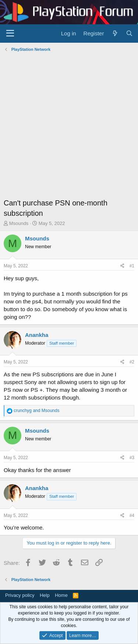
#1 (132, 266)
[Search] (129, 33)
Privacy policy (20, 595)
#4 (132, 515)
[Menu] (10, 34)
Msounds (19, 223)
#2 (132, 362)
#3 (132, 458)
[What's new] (115, 33)
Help (45, 595)
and (36, 411)
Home (61, 595)
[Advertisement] (69, 127)
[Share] (122, 266)
